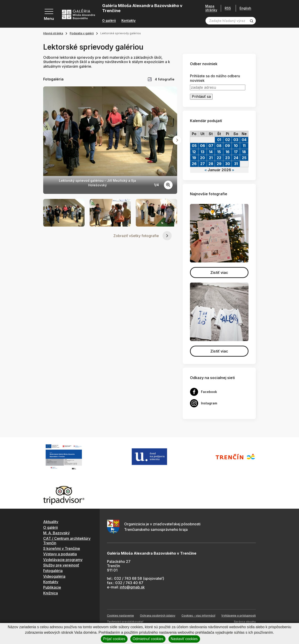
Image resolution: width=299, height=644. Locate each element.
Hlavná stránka (53, 33)
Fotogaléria (53, 571)
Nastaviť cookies (184, 639)
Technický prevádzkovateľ (125, 622)
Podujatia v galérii (82, 33)
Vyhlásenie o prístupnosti (239, 616)
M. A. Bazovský (56, 533)
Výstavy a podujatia (60, 554)
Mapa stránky (211, 8)
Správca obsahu (245, 622)
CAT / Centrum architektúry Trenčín (67, 541)
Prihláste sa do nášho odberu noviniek (215, 78)
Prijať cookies (114, 639)
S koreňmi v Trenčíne (62, 548)
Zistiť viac (219, 273)
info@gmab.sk (132, 587)
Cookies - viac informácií (198, 616)
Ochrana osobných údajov (158, 616)
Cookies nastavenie (120, 616)
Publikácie (52, 587)
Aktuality (51, 522)
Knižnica (51, 593)
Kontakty (128, 21)
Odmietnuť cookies (148, 639)
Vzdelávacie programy (63, 560)
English (245, 8)
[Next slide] (177, 140)
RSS (228, 8)
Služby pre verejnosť (61, 565)
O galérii (109, 21)
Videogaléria (54, 576)
